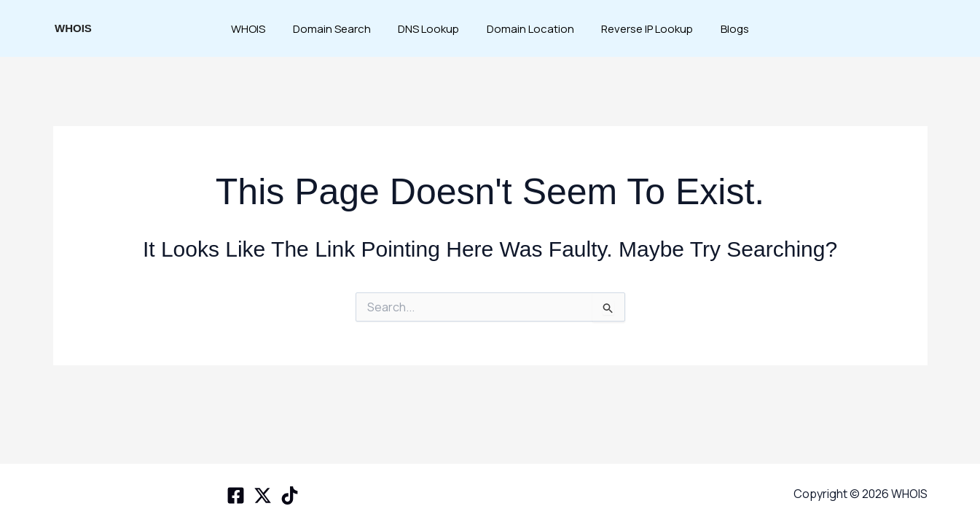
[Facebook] (236, 495)
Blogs (721, 29)
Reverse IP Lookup (639, 29)
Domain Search (340, 29)
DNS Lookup (431, 29)
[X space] (263, 495)
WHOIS (73, 28)
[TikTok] (290, 495)
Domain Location (528, 29)
